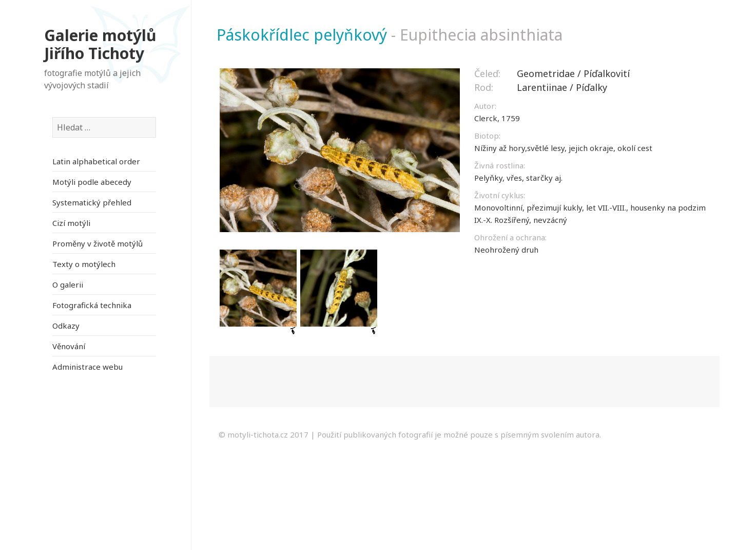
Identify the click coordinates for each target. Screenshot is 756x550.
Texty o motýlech (84, 264)
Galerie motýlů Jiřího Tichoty (100, 44)
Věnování (69, 346)
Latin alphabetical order (96, 161)
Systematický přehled (92, 202)
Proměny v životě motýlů (98, 243)
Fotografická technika (92, 305)
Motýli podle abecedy (92, 182)
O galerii (68, 285)
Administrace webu (88, 367)
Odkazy (66, 326)
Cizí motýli (71, 223)
